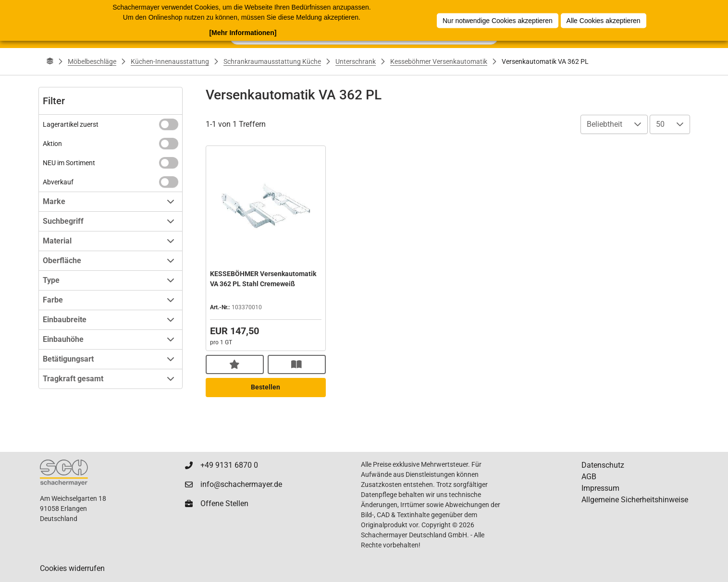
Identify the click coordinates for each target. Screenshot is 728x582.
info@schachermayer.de (241, 484)
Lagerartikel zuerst (71, 124)
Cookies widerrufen (72, 568)
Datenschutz (603, 465)
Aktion (52, 144)
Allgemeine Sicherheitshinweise (635, 500)
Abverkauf (58, 182)
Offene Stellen (224, 503)
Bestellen (265, 387)
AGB (589, 477)
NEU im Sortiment (69, 163)
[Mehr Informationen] (243, 33)
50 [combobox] (660, 124)
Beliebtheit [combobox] (605, 124)
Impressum (600, 488)
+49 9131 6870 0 (229, 465)
